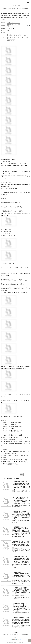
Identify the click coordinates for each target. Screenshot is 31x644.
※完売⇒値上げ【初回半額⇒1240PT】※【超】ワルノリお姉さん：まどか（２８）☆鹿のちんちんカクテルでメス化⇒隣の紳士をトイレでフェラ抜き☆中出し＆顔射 (21, 515)
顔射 (13, 40)
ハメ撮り (10, 35)
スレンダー (21, 38)
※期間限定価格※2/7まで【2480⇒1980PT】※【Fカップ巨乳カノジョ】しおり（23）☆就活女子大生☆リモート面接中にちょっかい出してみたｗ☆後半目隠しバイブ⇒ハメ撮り (21, 531)
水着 (27, 38)
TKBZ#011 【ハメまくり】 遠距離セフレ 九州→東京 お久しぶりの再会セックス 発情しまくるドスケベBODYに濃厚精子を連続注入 (21, 544)
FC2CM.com (15, 5)
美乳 (20, 35)
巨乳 (16, 38)
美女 (9, 40)
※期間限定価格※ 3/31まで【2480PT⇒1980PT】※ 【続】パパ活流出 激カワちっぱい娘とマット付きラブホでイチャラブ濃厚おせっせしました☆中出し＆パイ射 (21, 485)
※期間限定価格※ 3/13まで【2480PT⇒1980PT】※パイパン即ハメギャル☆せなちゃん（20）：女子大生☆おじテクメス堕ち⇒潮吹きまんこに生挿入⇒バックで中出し (21, 607)
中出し (24, 35)
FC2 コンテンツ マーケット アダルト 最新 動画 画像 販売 (15, 635)
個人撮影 (10, 38)
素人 (16, 35)
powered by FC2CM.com (18, 642)
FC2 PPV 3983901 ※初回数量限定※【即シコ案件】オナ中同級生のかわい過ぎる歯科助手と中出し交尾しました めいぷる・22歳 (15, 16)
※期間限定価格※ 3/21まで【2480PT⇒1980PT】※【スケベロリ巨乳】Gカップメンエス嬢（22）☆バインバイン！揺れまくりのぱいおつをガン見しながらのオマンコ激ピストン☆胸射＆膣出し (21, 561)
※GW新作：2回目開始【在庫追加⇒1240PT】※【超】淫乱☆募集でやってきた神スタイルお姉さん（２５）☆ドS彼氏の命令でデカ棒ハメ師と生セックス (21, 621)
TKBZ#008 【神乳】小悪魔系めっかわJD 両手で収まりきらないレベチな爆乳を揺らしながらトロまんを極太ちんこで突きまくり (21, 500)
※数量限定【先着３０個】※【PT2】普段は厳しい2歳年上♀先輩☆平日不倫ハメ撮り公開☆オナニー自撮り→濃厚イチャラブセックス (21, 591)
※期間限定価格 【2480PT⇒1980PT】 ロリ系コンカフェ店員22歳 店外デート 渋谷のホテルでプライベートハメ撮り (21, 575)
